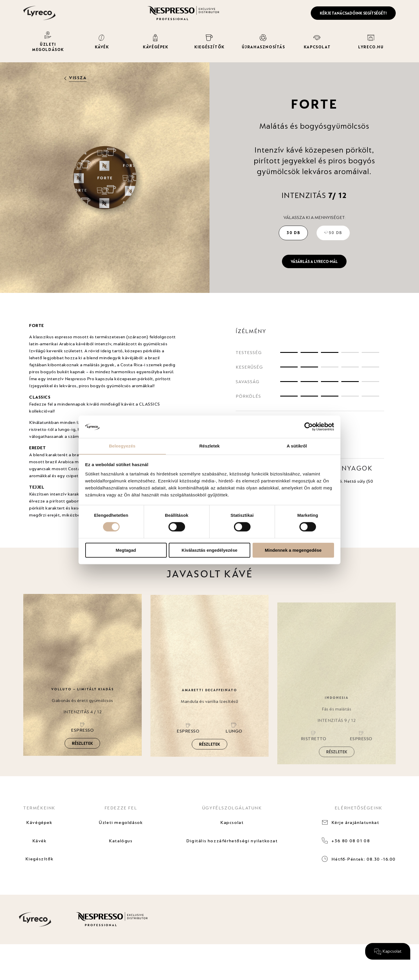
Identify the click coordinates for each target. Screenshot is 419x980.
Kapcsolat (232, 823)
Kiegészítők (39, 860)
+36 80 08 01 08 (351, 841)
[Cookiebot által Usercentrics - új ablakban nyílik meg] (309, 427)
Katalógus (121, 841)
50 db (333, 233)
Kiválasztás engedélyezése (210, 550)
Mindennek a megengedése (293, 550)
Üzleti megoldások (121, 823)
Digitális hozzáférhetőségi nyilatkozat (232, 841)
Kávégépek (39, 823)
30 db (293, 233)
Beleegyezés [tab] (122, 446)
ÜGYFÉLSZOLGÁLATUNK (232, 808)
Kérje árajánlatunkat (355, 823)
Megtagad (126, 550)
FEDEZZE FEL (121, 808)
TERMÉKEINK (39, 808)
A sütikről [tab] (297, 446)
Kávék (39, 841)
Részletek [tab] (210, 446)
